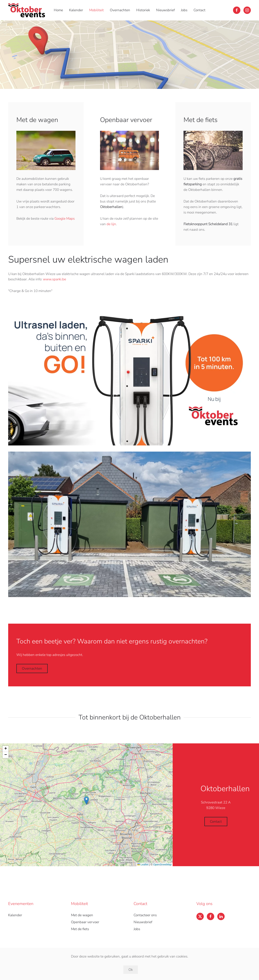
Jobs (184, 10)
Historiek (143, 10)
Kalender (76, 10)
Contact (199, 10)
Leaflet (143, 864)
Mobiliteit (96, 10)
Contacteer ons (145, 915)
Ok (131, 970)
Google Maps (65, 219)
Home (58, 10)
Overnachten (120, 10)
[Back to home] (28, 10)
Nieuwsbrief (165, 10)
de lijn (111, 224)
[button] (86, 800)
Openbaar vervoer (85, 922)
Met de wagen (82, 915)
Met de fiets (80, 929)
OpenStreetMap (162, 864)
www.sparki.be (55, 279)
